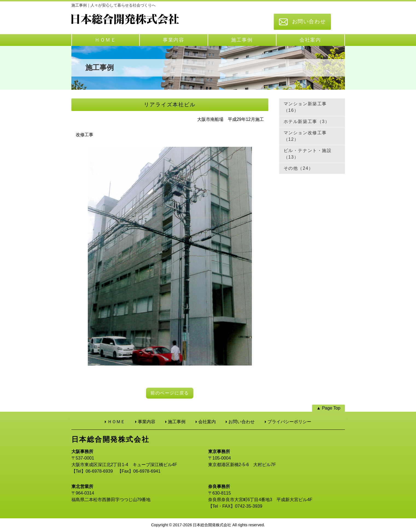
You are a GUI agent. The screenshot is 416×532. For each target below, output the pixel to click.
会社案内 (310, 40)
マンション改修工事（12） (305, 136)
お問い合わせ (309, 21)
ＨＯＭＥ (105, 40)
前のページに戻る (170, 393)
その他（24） (299, 168)
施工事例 (242, 40)
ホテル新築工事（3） (307, 122)
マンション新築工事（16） (305, 107)
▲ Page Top (328, 408)
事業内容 (174, 40)
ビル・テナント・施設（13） (308, 154)
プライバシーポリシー (289, 422)
